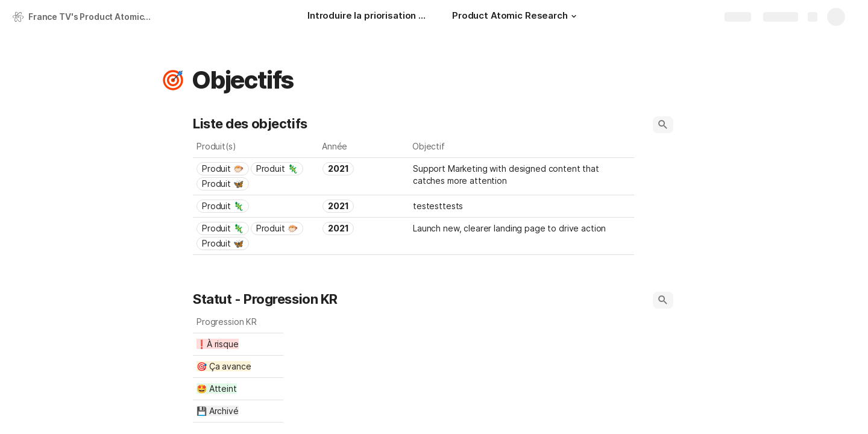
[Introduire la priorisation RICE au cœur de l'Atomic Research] (368, 17)
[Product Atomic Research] (516, 17)
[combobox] (256, 176)
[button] (574, 16)
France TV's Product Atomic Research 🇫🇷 (93, 17)
